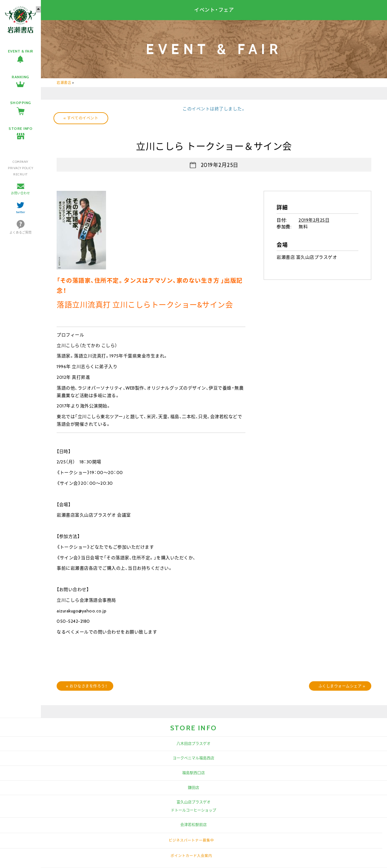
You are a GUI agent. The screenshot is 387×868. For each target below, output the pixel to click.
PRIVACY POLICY (20, 168)
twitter (21, 212)
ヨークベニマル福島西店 (193, 758)
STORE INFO (20, 128)
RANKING (20, 77)
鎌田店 (193, 788)
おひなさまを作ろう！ (87, 686)
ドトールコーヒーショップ (193, 810)
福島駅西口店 (193, 773)
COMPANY (20, 162)
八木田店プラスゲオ (193, 744)
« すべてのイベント (81, 118)
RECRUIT (20, 174)
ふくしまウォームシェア (342, 686)
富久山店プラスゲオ (193, 802)
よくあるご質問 (20, 232)
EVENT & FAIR (21, 51)
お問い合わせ (20, 193)
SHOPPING (21, 103)
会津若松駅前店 (193, 825)
